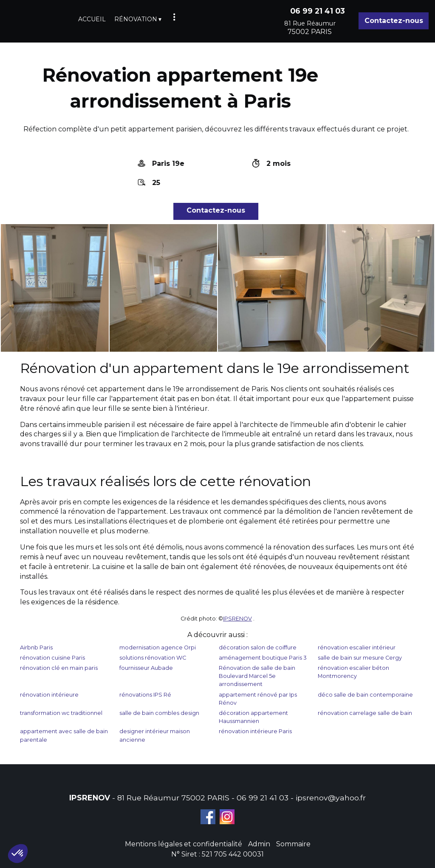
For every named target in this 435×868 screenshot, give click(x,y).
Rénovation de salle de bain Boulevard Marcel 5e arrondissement (257, 676)
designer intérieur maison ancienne (155, 735)
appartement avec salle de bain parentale (64, 735)
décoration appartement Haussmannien (253, 717)
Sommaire (293, 844)
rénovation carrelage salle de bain (365, 713)
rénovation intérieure (49, 695)
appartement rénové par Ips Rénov (258, 699)
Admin (259, 844)
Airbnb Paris (36, 647)
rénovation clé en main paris (59, 668)
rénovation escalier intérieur (357, 647)
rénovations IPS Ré (145, 695)
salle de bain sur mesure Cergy (360, 658)
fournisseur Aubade (146, 668)
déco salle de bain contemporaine (365, 695)
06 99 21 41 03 (263, 798)
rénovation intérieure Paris (255, 731)
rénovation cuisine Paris (52, 658)
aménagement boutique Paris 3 (263, 658)
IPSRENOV (237, 619)
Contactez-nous (394, 21)
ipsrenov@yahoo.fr (331, 798)
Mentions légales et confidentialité (184, 844)
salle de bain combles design (159, 713)
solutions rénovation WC (153, 658)
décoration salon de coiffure (258, 647)
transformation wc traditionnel (61, 713)
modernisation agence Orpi (158, 647)
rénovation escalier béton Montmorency (353, 672)
